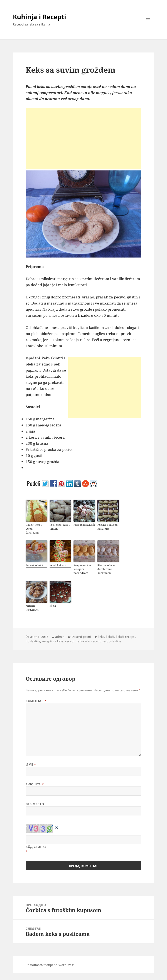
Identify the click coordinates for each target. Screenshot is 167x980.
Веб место (35, 804)
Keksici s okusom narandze (108, 527)
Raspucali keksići (84, 525)
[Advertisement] (83, 138)
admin (60, 637)
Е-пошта (35, 784)
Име (31, 764)
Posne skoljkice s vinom (60, 527)
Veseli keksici (58, 565)
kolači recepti (126, 637)
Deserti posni (81, 637)
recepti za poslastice (106, 641)
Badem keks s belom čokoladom (34, 529)
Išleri (53, 606)
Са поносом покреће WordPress (50, 965)
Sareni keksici (34, 565)
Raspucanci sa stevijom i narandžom (82, 569)
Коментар (36, 701)
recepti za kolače (77, 641)
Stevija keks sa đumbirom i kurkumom (106, 569)
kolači (110, 637)
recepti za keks (53, 641)
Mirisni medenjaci (32, 608)
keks (101, 637)
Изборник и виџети (148, 26)
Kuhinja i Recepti (39, 17)
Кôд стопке (36, 847)
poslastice (33, 641)
